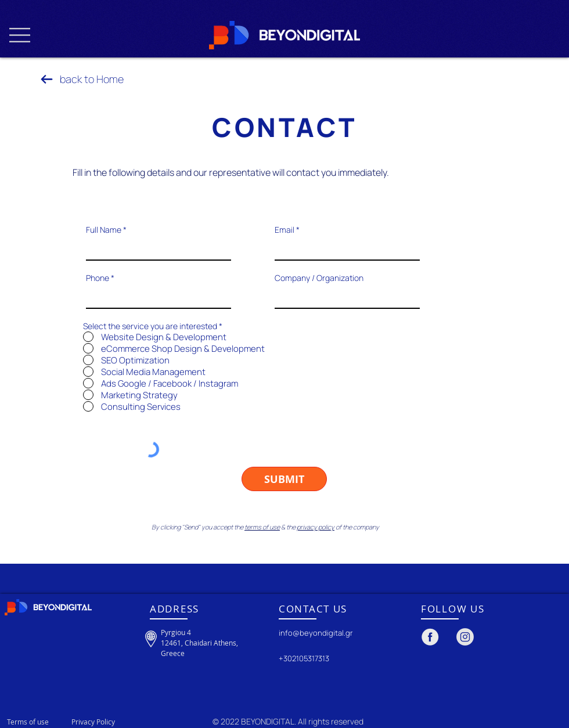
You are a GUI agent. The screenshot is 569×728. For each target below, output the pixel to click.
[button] (20, 35)
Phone (98, 278)
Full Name (104, 230)
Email (284, 230)
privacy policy (316, 527)
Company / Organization (319, 278)
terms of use (262, 527)
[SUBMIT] (284, 479)
